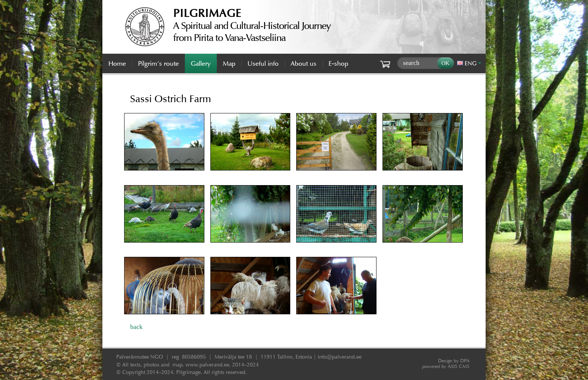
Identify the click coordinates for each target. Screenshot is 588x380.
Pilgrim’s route (158, 63)
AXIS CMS (446, 366)
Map (229, 63)
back (136, 327)
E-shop (338, 63)
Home (117, 63)
